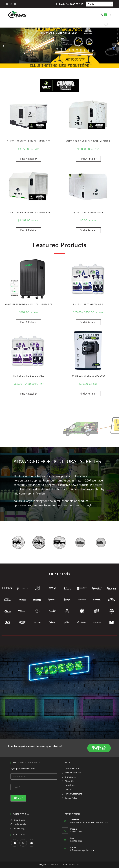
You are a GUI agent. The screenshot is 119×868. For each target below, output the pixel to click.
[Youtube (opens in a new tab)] (15, 4)
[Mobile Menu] (109, 15)
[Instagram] (23, 843)
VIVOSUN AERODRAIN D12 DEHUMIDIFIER (29, 304)
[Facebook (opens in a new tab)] (7, 4)
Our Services (71, 777)
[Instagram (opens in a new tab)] (11, 4)
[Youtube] (31, 843)
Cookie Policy (71, 798)
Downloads (70, 785)
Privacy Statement (73, 794)
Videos (68, 790)
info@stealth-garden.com (82, 850)
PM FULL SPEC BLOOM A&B (29, 376)
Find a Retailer (20, 824)
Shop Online (19, 820)
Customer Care (72, 768)
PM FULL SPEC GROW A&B (88, 304)
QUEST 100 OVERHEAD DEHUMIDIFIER (29, 141)
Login (62, 4)
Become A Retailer (99, 748)
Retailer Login (20, 828)
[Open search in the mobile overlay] (106, 24)
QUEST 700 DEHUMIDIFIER (88, 212)
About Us (69, 781)
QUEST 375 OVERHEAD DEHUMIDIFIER (29, 212)
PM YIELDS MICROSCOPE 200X (88, 376)
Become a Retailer (73, 773)
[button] (3, 46)
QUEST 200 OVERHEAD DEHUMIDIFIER (88, 141)
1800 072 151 (77, 4)
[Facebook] (15, 843)
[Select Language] (100, 4)
